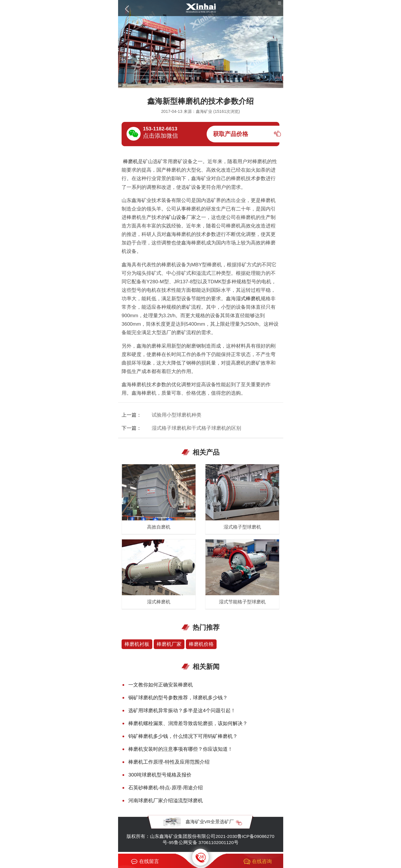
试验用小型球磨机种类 (177, 415)
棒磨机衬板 (137, 644)
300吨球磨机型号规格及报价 (160, 775)
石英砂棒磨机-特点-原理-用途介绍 (166, 788)
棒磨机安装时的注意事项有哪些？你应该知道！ (180, 749)
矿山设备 (176, 217)
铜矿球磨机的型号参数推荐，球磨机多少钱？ (178, 698)
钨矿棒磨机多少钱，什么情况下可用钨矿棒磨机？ (183, 736)
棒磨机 (130, 162)
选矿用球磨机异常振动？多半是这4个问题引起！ (182, 711)
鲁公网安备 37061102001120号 (206, 842)
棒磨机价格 (201, 644)
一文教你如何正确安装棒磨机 (161, 685)
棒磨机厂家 (169, 644)
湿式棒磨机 (248, 299)
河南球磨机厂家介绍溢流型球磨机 (166, 801)
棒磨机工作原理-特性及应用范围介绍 (169, 762)
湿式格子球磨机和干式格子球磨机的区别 (196, 428)
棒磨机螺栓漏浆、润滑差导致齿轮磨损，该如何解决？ (188, 723)
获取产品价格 (231, 134)
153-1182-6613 (160, 129)
